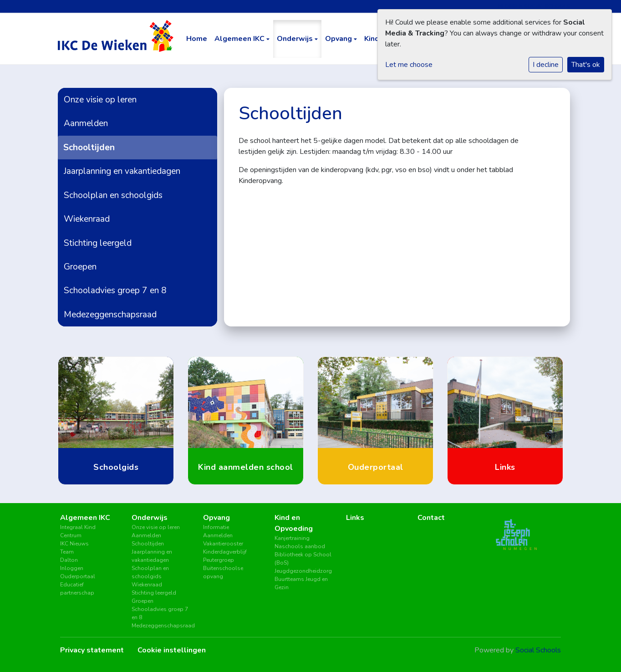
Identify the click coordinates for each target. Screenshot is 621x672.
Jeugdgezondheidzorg (303, 571)
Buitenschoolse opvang (223, 572)
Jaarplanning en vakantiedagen (122, 171)
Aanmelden (86, 123)
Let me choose (409, 65)
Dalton (69, 560)
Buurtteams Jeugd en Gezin (301, 583)
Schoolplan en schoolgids (113, 195)
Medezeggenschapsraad (110, 315)
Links (355, 518)
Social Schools (538, 650)
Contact (431, 518)
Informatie (216, 527)
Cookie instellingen (172, 650)
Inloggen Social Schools (534, 6)
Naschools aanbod (300, 546)
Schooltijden (89, 148)
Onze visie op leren (100, 100)
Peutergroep (219, 560)
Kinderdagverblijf (225, 552)
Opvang (339, 39)
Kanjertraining (292, 538)
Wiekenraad (87, 219)
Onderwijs (296, 39)
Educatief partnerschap (77, 589)
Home (197, 39)
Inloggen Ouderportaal (78, 572)
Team (67, 552)
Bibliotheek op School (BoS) (303, 559)
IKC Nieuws (74, 544)
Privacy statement (92, 650)
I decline (546, 65)
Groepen (80, 267)
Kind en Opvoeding (294, 523)
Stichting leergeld (98, 243)
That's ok (586, 65)
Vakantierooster (223, 544)
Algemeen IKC (240, 39)
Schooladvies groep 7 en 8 (115, 290)
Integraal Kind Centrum (78, 531)
